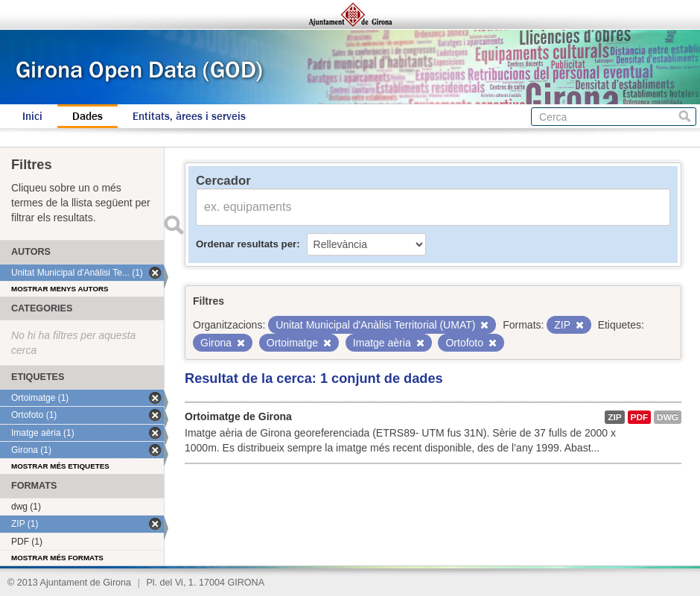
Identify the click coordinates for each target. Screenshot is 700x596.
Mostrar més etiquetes (60, 466)
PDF (640, 417)
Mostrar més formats (57, 558)
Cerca (685, 117)
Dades (87, 116)
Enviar (174, 225)
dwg (668, 417)
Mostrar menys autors (60, 289)
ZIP (614, 417)
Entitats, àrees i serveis (189, 116)
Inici (32, 116)
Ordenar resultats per (246, 244)
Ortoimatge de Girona (238, 416)
